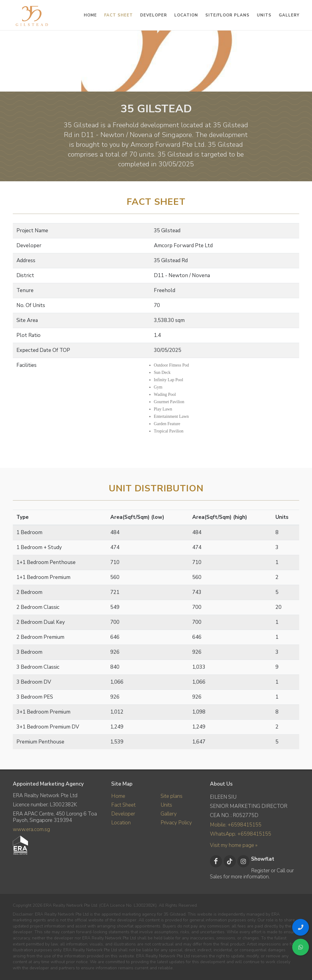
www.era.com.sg (31, 829)
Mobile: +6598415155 (236, 825)
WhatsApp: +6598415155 (241, 834)
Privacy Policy (176, 823)
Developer (123, 814)
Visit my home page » (234, 845)
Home (118, 796)
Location (121, 823)
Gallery (169, 814)
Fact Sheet (123, 805)
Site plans (172, 796)
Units (166, 805)
